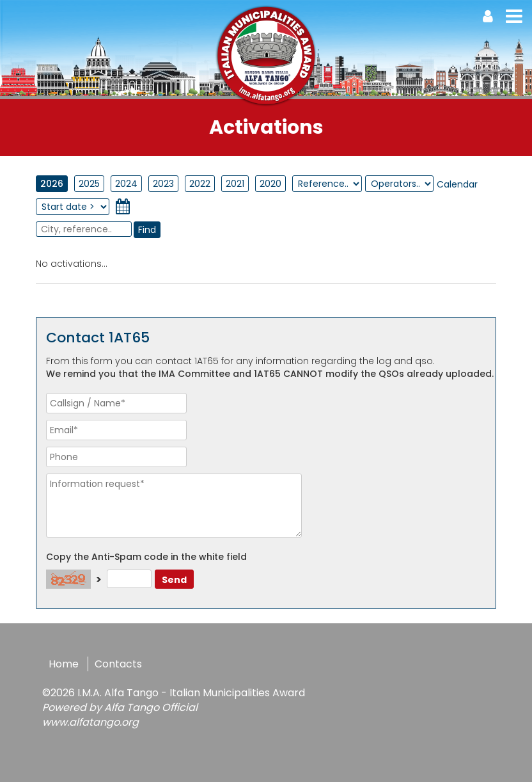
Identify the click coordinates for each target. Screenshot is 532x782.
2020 (270, 184)
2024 (126, 184)
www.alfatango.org (90, 722)
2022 (200, 184)
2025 (89, 184)
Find (147, 230)
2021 (235, 184)
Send (174, 580)
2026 (52, 184)
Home (64, 664)
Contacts (118, 664)
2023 (163, 184)
